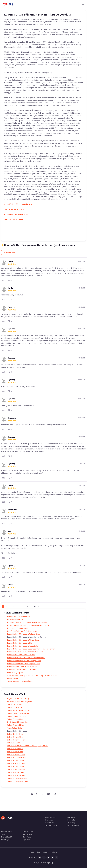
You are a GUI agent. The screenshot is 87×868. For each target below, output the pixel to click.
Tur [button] (31, 857)
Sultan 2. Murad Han (15, 719)
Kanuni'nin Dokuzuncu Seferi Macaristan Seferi (26, 658)
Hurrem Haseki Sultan (44, 228)
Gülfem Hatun (17, 228)
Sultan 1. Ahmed (14, 743)
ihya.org (50, 863)
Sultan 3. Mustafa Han (16, 775)
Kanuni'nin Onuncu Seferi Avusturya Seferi (24, 661)
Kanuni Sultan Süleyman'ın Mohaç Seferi (23, 640)
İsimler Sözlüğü (7, 837)
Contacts (54, 852)
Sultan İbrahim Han (15, 752)
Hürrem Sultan (58, 228)
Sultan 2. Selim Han (15, 734)
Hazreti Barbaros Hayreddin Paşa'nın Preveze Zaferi (28, 625)
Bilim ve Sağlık (28, 832)
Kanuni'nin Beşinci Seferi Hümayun (21, 655)
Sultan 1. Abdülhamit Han (17, 778)
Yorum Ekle (10, 253)
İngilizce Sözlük (6, 832)
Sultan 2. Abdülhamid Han (17, 781)
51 (37, 794)
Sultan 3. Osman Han (15, 772)
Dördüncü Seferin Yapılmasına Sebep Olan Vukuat (27, 622)
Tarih (7, 228)
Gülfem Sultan (29, 228)
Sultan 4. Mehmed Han (16, 755)
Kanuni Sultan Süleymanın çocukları (16, 236)
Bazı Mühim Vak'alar (15, 619)
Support (45, 852)
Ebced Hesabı (49, 823)
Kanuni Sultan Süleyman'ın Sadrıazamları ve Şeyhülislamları (31, 649)
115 (48, 794)
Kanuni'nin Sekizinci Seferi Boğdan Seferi (24, 664)
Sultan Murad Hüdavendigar (18, 710)
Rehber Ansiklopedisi (73, 825)
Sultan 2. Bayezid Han (16, 725)
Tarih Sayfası (27, 834)
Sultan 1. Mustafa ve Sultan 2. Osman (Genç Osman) (28, 746)
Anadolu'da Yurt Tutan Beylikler (20, 701)
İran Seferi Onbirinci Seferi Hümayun (22, 631)
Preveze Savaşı (13, 678)
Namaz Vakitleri (50, 817)
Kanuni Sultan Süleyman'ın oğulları (53, 232)
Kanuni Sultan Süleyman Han (19, 616)
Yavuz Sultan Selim (15, 728)
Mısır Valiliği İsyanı (15, 673)
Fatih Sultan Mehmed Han (18, 722)
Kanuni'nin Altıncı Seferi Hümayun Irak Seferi (25, 652)
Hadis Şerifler (71, 820)
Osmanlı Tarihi (74, 236)
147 (55, 794)
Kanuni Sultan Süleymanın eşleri (40, 236)
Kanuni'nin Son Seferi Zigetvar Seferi (22, 667)
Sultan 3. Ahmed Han (15, 766)
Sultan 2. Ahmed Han (15, 761)
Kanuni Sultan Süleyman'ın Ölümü (21, 643)
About (32, 852)
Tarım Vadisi (27, 837)
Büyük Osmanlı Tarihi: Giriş (18, 698)
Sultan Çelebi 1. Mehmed (17, 716)
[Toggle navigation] (83, 4)
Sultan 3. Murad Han (15, 737)
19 (32, 794)
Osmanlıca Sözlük (51, 825)
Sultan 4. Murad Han (15, 749)
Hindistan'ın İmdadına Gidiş (18, 628)
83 (43, 794)
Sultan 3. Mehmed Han (16, 740)
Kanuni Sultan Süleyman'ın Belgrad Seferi (24, 634)
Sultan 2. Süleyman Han (17, 758)
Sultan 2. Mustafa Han (16, 763)
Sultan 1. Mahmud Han (16, 769)
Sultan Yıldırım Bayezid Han (18, 713)
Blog (38, 852)
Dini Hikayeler (6, 840)
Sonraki (37, 606)
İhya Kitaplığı (71, 823)
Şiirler (3, 834)
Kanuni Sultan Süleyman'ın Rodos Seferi (23, 646)
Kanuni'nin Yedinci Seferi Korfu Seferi (22, 670)
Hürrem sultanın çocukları (14, 232)
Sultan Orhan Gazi (14, 707)
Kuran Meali (71, 817)
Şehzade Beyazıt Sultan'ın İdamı (20, 681)
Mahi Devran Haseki (59, 236)
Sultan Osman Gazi (15, 704)
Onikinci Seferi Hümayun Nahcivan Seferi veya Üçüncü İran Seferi (33, 675)
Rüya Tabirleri (49, 820)
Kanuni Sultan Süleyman (32, 232)
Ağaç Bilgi (26, 840)
